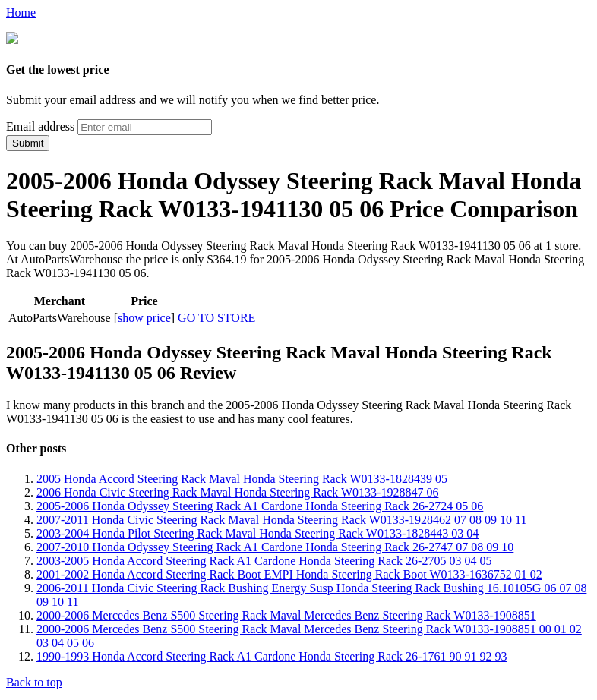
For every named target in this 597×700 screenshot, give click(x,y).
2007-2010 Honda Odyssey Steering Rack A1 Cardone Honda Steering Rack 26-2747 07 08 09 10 (275, 545)
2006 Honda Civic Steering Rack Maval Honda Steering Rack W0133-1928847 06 (237, 491)
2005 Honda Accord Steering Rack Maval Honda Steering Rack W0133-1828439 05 (242, 477)
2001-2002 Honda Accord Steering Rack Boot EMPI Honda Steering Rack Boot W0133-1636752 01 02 (289, 573)
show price (144, 316)
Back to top (34, 681)
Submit (28, 142)
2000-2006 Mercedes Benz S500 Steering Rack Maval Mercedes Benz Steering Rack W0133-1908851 (286, 614)
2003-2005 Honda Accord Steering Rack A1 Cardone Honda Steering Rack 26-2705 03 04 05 (264, 559)
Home (21, 13)
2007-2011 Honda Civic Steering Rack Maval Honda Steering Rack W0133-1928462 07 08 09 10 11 (282, 518)
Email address (40, 125)
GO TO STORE (216, 316)
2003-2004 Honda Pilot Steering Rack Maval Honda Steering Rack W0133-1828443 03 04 (257, 532)
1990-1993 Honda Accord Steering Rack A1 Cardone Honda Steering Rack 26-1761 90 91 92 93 (272, 655)
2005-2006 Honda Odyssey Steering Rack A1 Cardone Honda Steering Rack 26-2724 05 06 (260, 505)
